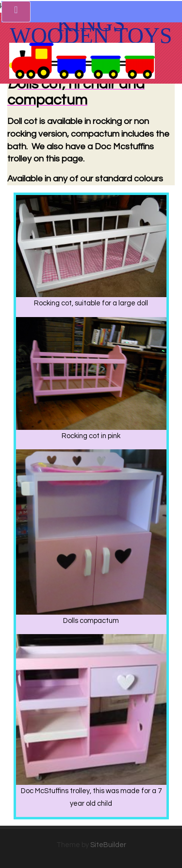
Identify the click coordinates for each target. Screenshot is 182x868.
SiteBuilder (108, 845)
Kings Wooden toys (91, 30)
